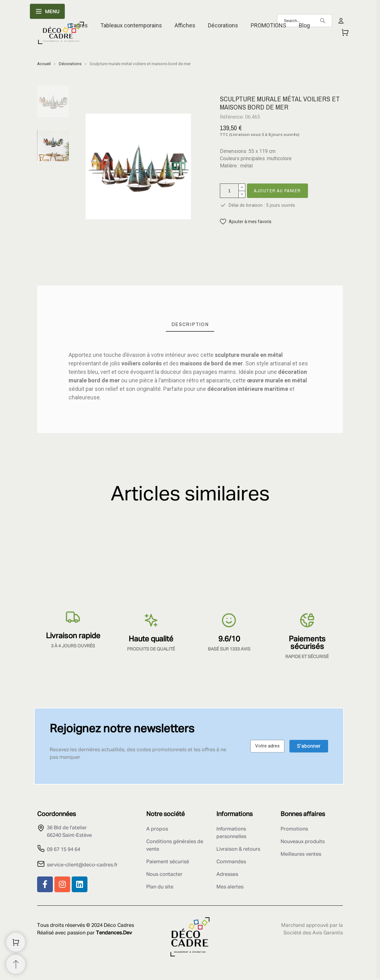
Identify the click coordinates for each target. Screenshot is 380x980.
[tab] (190, 324)
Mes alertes (230, 887)
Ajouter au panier (277, 191)
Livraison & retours (238, 849)
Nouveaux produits (303, 842)
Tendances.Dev (114, 933)
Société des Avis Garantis (313, 933)
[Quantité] (229, 191)
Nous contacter (164, 875)
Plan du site (160, 887)
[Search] (323, 21)
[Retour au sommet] (16, 964)
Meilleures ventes (301, 854)
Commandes (231, 862)
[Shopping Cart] (16, 942)
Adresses (227, 875)
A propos (157, 829)
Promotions (294, 829)
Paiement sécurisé (168, 862)
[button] (246, 222)
